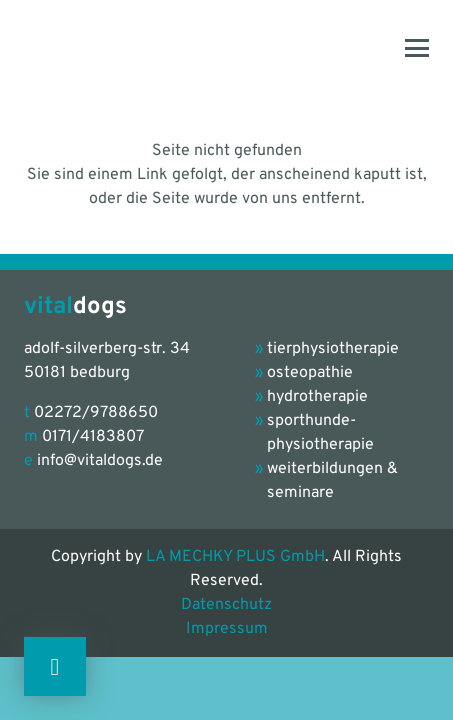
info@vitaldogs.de (100, 461)
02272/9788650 (96, 413)
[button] (417, 48)
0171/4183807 (93, 437)
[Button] (55, 666)
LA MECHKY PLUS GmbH (235, 557)
